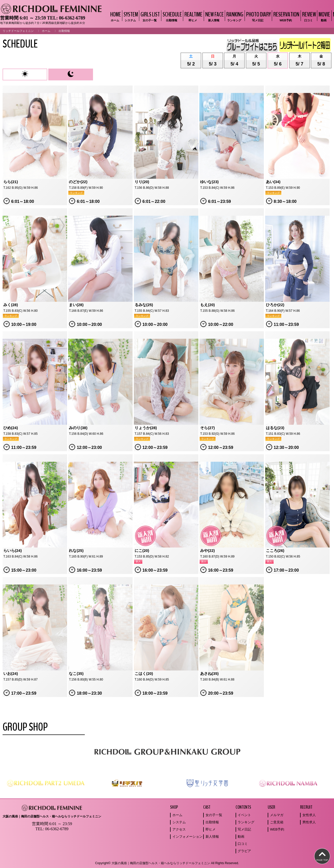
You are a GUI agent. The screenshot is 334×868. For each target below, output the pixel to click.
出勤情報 (212, 822)
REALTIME (193, 16)
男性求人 (309, 822)
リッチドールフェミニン (18, 31)
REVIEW (308, 16)
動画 (241, 837)
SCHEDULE (172, 16)
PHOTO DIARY (258, 16)
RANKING (234, 16)
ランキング (246, 822)
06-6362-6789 (72, 18)
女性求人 (309, 815)
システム (179, 822)
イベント (244, 815)
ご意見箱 (277, 822)
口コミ (243, 844)
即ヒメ (211, 829)
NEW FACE (214, 16)
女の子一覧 (214, 815)
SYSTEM (130, 16)
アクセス (179, 829)
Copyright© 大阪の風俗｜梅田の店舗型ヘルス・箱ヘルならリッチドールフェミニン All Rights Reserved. (167, 863)
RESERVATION (286, 16)
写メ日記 (244, 829)
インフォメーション (187, 837)
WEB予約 (277, 829)
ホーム (46, 31)
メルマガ (277, 815)
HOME (115, 16)
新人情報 (212, 837)
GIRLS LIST (150, 16)
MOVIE (324, 16)
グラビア (244, 851)
